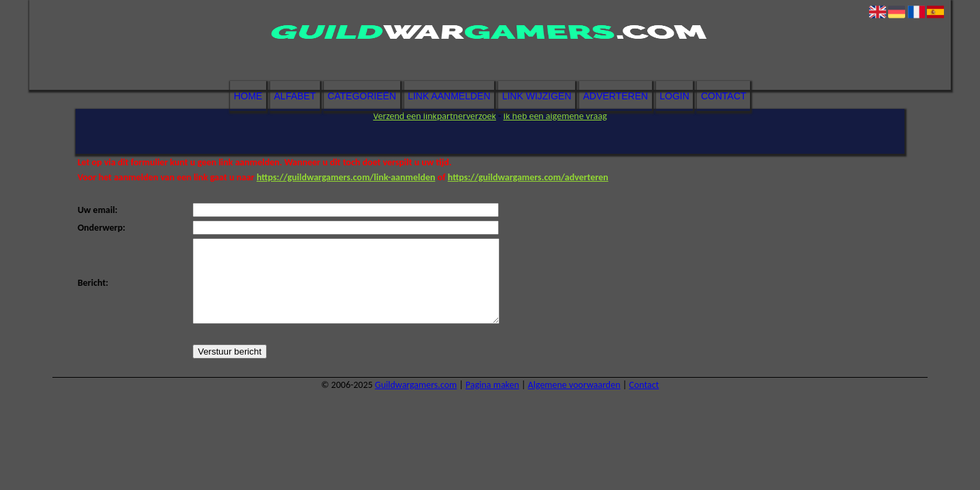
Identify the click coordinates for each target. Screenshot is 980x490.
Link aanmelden (449, 96)
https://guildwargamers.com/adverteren (528, 177)
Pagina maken (492, 401)
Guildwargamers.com (416, 401)
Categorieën (362, 96)
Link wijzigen (537, 96)
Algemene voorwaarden (574, 401)
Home (248, 96)
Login (674, 96)
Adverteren (616, 96)
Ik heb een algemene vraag (555, 116)
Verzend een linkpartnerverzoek (435, 116)
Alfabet (295, 96)
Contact (724, 96)
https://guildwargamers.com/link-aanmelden (346, 177)
